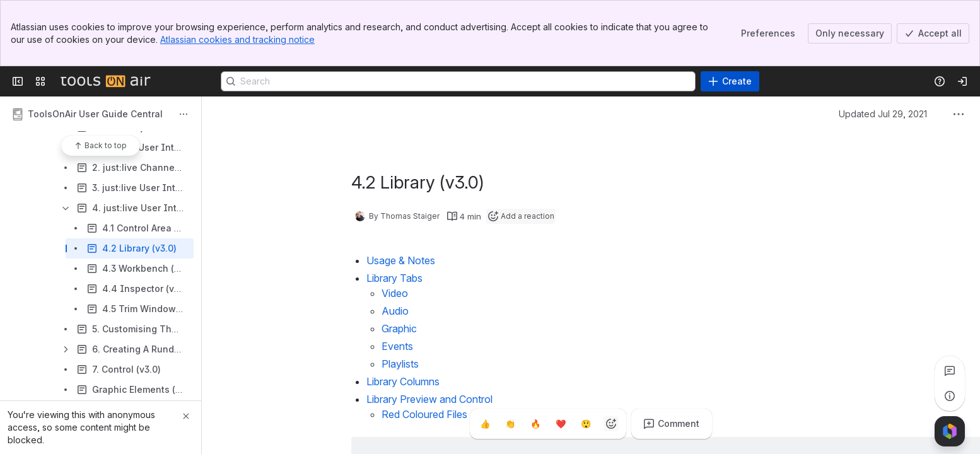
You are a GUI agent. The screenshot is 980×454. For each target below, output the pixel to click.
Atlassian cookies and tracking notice (237, 39)
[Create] (730, 81)
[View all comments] (950, 371)
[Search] (458, 81)
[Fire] (535, 424)
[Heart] (561, 424)
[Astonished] (586, 424)
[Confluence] (105, 81)
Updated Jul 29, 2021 (883, 114)
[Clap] (510, 424)
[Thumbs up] (485, 424)
